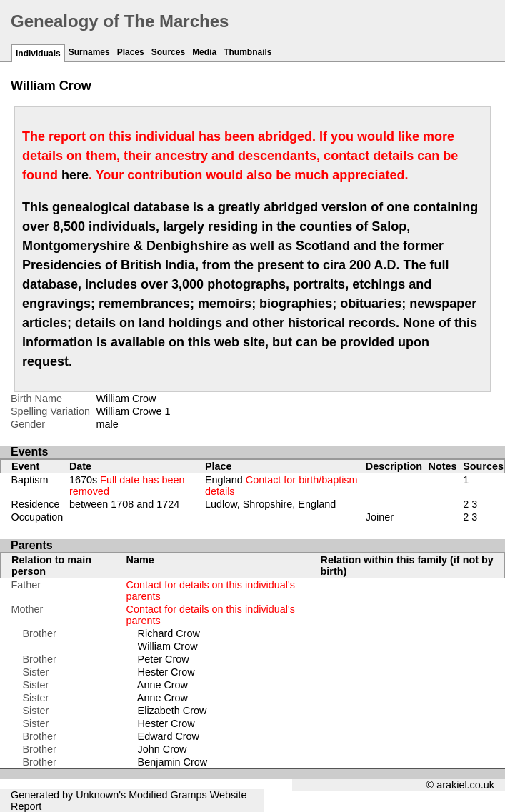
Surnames (89, 52)
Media (204, 52)
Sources (168, 52)
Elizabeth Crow (172, 711)
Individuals (38, 54)
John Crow (162, 749)
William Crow (168, 646)
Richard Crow (169, 633)
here (75, 175)
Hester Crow (166, 672)
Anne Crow (162, 685)
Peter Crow (164, 659)
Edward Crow (169, 736)
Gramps (189, 795)
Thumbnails (247, 52)
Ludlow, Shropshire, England (270, 504)
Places (131, 52)
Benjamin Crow (173, 762)
